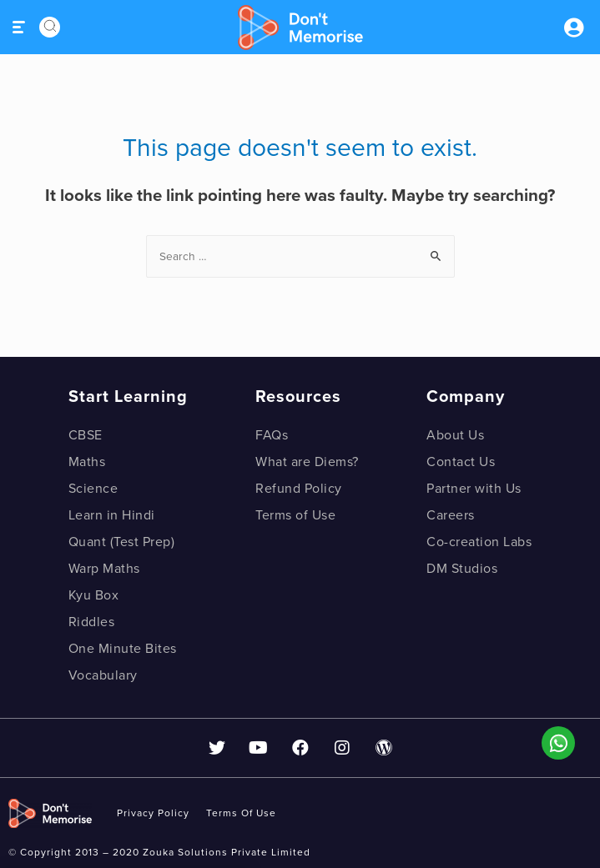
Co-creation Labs (479, 542)
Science (93, 489)
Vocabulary (103, 675)
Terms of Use (295, 515)
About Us (455, 435)
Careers (451, 515)
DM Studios (462, 569)
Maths (87, 462)
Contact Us (461, 462)
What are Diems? (307, 462)
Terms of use (241, 813)
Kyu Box (94, 595)
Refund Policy (299, 489)
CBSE (86, 435)
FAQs (272, 435)
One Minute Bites (123, 649)
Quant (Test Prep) (122, 542)
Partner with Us (474, 489)
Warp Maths (104, 569)
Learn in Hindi (112, 515)
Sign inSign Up (573, 28)
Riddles (92, 622)
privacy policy (153, 813)
